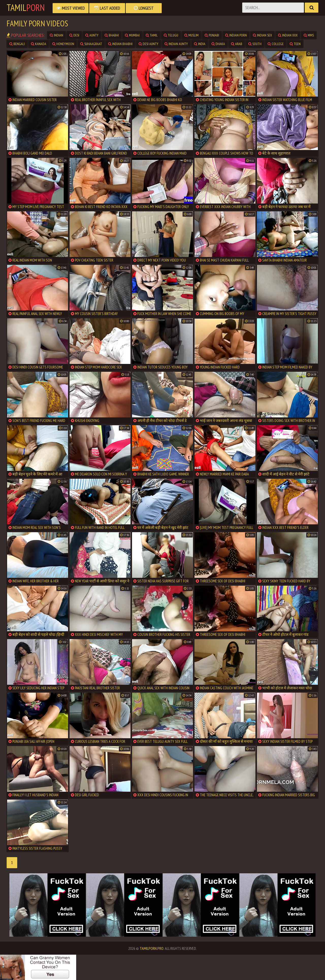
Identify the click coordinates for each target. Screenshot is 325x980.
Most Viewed (71, 8)
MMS (309, 35)
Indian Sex (262, 35)
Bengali (17, 44)
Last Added (107, 8)
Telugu (171, 35)
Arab (237, 44)
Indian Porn (236, 35)
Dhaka (218, 44)
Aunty (92, 35)
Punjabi (212, 35)
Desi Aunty (149, 44)
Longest (144, 8)
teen (295, 44)
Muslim (191, 35)
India (200, 44)
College (276, 44)
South (255, 44)
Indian (56, 35)
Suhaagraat (91, 44)
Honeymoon (63, 44)
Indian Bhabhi (120, 44)
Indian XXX (288, 35)
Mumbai (132, 35)
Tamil (26, 8)
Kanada (39, 44)
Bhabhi (112, 35)
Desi (74, 35)
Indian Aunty (176, 44)
